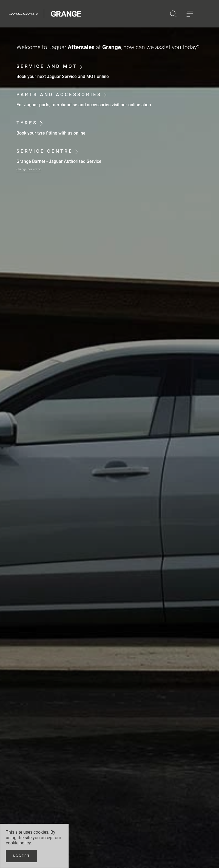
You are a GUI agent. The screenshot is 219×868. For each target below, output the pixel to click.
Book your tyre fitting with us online (51, 133)
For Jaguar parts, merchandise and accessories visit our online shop (84, 105)
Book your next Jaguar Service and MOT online (63, 76)
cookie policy (18, 843)
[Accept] (21, 856)
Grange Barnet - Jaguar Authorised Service (59, 161)
